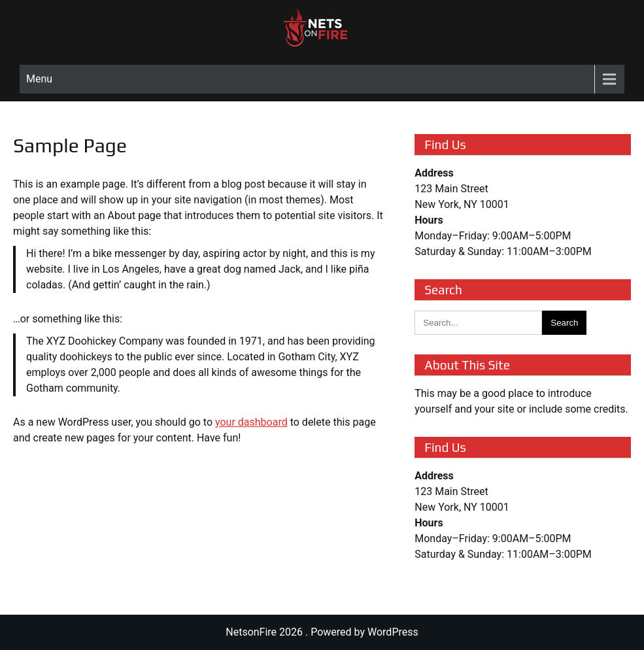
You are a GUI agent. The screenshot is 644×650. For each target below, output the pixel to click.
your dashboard (251, 422)
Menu (39, 79)
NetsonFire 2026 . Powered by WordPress (322, 632)
